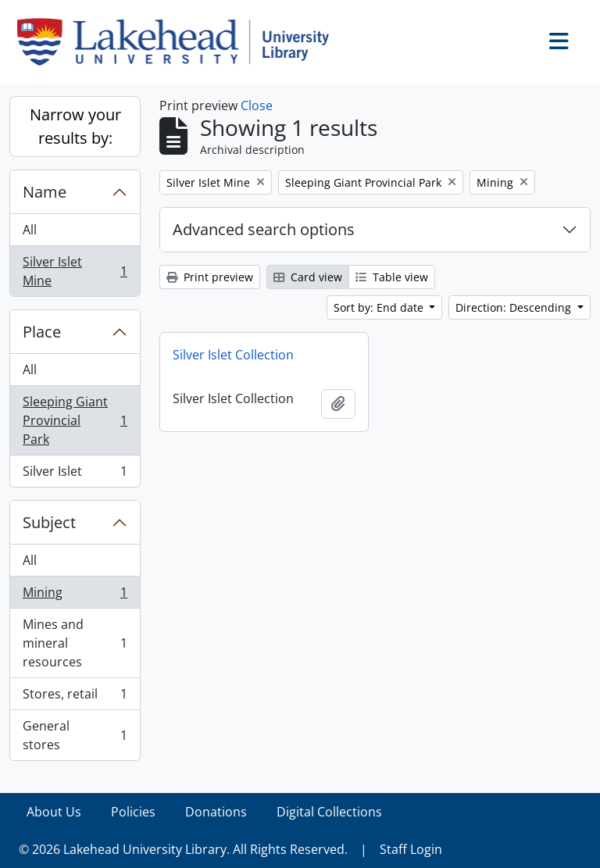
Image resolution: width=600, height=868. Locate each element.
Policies (133, 812)
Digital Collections (329, 812)
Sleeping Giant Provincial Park (75, 420)
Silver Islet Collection (233, 355)
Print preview (210, 277)
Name (45, 192)
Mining (75, 596)
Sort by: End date (380, 307)
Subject (49, 522)
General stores (75, 735)
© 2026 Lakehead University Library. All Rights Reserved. (183, 849)
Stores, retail (75, 697)
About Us (54, 812)
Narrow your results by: (75, 126)
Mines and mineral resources (75, 643)
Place (42, 332)
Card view (308, 277)
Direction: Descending (515, 307)
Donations (216, 812)
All (30, 230)
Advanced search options (264, 229)
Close (257, 105)
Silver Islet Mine (75, 271)
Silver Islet (75, 474)
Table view (392, 277)
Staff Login (411, 849)
